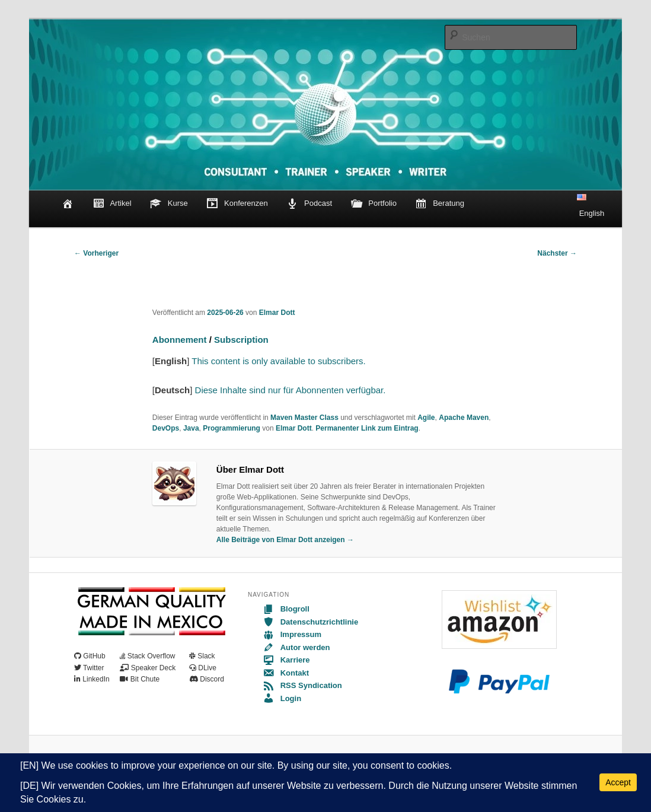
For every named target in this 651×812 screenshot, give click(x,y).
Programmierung (232, 428)
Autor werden (296, 647)
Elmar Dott (277, 313)
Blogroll (286, 609)
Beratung (440, 204)
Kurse (169, 204)
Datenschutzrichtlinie (310, 622)
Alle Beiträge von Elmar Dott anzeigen (285, 540)
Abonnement (180, 340)
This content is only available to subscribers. (277, 361)
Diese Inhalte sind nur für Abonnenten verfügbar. (291, 390)
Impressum (292, 634)
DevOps (166, 428)
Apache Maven (464, 418)
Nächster (557, 253)
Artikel (112, 204)
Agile (426, 418)
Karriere (286, 660)
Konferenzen (237, 204)
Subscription (241, 340)
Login (282, 698)
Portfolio (374, 204)
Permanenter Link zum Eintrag (367, 428)
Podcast (309, 204)
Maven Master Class (304, 418)
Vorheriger (96, 253)
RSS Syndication (302, 685)
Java (191, 428)
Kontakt (286, 673)
